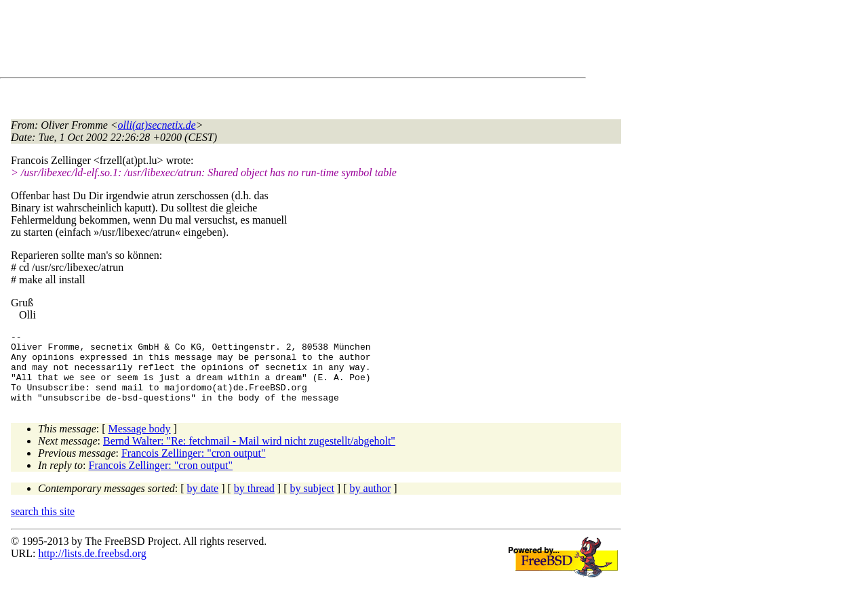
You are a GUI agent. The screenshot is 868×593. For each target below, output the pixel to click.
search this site (43, 526)
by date (203, 503)
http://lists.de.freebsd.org (92, 568)
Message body (140, 443)
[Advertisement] (258, 41)
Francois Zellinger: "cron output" (194, 467)
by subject (312, 503)
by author (370, 503)
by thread (254, 503)
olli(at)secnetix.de (157, 125)
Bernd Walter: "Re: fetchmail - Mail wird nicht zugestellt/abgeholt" (249, 455)
